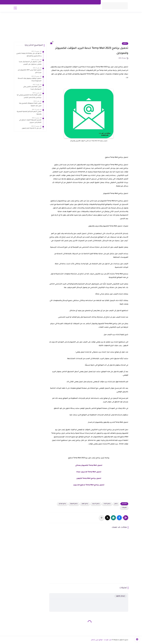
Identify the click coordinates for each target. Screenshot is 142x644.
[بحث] (15, 8)
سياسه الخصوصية (71, 2)
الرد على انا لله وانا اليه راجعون (32, 128)
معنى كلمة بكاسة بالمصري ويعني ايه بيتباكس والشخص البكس (29, 96)
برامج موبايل (62, 504)
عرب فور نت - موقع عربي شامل (101, 640)
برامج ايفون (85, 504)
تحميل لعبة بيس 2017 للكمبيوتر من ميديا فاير (30, 71)
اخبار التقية (29, 8)
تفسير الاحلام (82, 8)
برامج (68, 8)
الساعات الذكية (40, 8)
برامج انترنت (107, 504)
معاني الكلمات (94, 8)
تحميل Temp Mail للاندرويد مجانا (89, 472)
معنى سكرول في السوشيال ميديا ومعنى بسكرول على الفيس (30, 63)
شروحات (62, 8)
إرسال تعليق (120, 596)
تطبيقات (124, 508)
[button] (119, 518)
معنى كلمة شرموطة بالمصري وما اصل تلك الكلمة (30, 105)
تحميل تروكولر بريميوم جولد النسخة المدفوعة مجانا (30, 80)
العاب (74, 8)
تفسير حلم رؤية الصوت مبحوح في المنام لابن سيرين (30, 121)
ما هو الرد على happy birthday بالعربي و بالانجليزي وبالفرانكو (29, 55)
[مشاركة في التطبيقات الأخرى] (102, 518)
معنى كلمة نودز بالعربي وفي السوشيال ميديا (32, 88)
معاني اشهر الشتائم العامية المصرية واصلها (29, 113)
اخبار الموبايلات (52, 8)
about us (81, 2)
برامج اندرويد (96, 504)
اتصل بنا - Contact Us (92, 2)
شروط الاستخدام (58, 2)
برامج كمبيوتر (74, 504)
